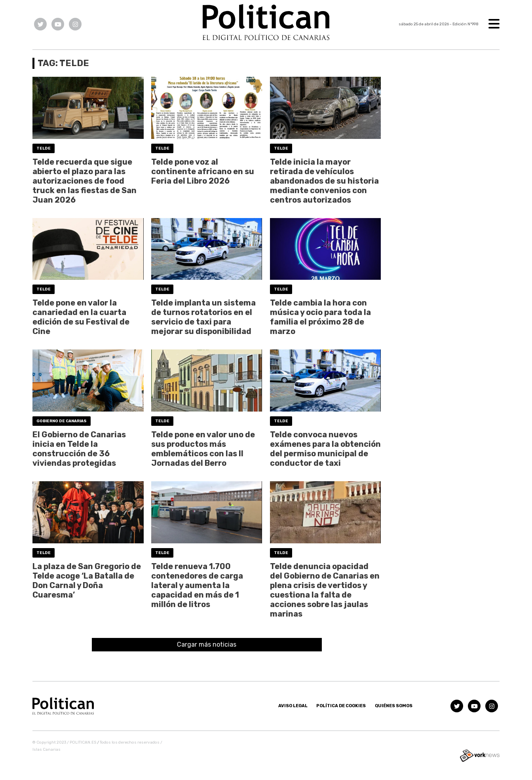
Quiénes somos (394, 706)
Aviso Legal (293, 706)
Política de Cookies (341, 706)
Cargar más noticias (207, 644)
